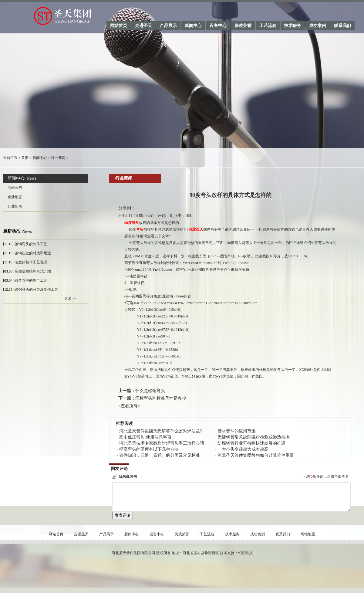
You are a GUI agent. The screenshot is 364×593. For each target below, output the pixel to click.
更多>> (70, 299)
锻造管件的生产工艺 (31, 280)
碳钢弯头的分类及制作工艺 (36, 290)
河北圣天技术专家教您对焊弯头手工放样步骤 (162, 443)
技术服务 (293, 26)
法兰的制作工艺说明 (31, 262)
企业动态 (15, 197)
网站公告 (15, 188)
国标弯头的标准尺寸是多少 (161, 398)
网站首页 (119, 26)
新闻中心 (193, 26)
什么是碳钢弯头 (150, 391)
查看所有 (129, 406)
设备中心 (218, 26)
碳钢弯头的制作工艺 (31, 244)
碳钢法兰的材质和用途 (33, 253)
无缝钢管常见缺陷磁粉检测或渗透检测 (254, 437)
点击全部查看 (338, 476)
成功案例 (318, 26)
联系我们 (342, 26)
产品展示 (168, 26)
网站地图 (308, 540)
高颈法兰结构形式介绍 (33, 271)
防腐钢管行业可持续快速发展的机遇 (251, 443)
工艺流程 (268, 26)
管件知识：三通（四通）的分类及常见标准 (160, 455)
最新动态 (12, 231)
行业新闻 (58, 158)
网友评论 (119, 469)
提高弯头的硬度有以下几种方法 (149, 449)
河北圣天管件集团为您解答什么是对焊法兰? (160, 431)
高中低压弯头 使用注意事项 (145, 437)
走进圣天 (143, 26)
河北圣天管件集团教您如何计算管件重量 (256, 455)
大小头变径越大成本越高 (243, 449)
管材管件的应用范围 (237, 431)
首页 (25, 158)
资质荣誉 (243, 26)
